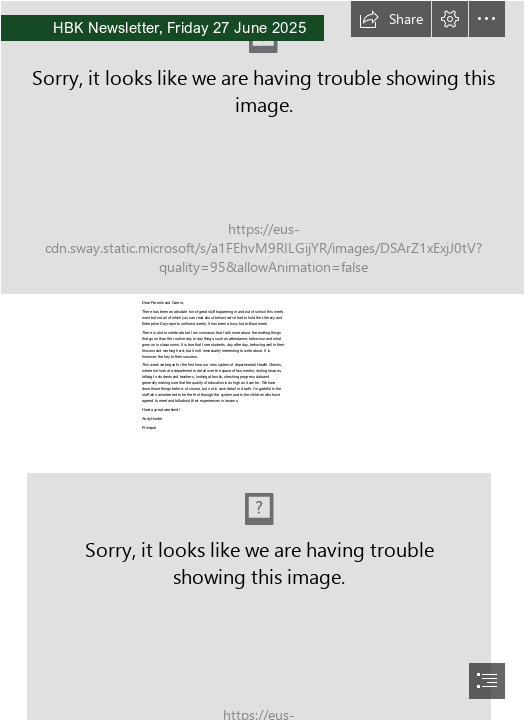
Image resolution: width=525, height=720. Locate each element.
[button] (391, 19)
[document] (262, 360)
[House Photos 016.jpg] (262, 147)
